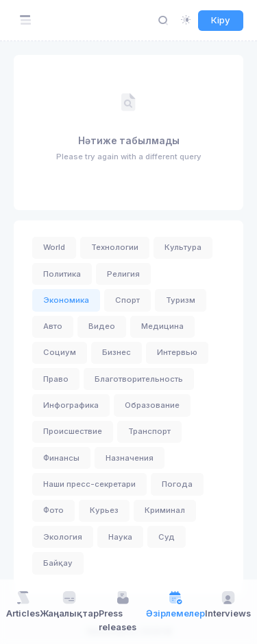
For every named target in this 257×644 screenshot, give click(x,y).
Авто (53, 326)
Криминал (165, 510)
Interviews (228, 604)
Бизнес (117, 352)
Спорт (127, 300)
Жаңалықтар (69, 604)
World (54, 247)
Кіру (221, 20)
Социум (60, 352)
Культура (183, 247)
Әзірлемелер (175, 604)
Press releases (118, 611)
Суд (167, 537)
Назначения (130, 458)
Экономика (66, 300)
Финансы (61, 458)
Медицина (162, 326)
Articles (23, 604)
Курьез (104, 510)
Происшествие (73, 431)
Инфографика (71, 405)
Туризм (181, 300)
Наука (120, 537)
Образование (152, 405)
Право (56, 379)
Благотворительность (139, 379)
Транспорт (149, 431)
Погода (177, 484)
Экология (63, 537)
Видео (102, 326)
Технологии (115, 247)
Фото (53, 510)
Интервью (177, 352)
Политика (62, 274)
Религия (123, 274)
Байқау (58, 563)
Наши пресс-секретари (89, 484)
